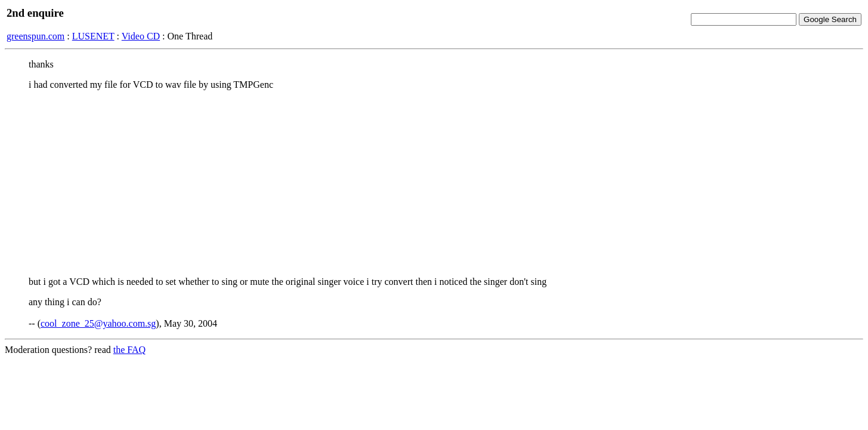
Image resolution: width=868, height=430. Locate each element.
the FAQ (129, 350)
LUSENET (93, 36)
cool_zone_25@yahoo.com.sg (98, 323)
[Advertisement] (434, 183)
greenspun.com (35, 36)
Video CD (141, 36)
